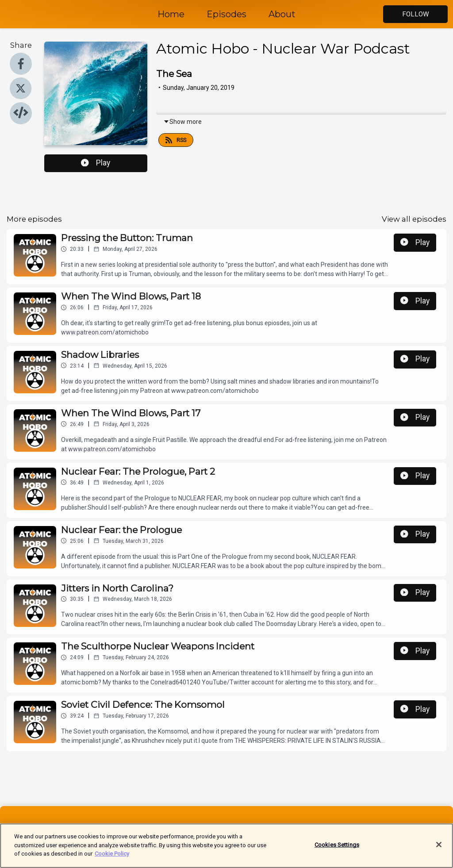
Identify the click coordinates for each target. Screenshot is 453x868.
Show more (182, 122)
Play (96, 163)
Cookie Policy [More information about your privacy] (112, 859)
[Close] (439, 850)
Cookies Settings (337, 851)
